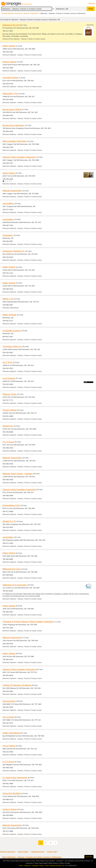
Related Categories (7, 852)
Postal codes (52, 852)
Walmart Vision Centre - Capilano (18, 474)
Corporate (35, 866)
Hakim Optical (9, 46)
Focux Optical (9, 746)
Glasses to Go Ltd (11, 25)
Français (91, 3)
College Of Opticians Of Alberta (17, 685)
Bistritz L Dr (8, 299)
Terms (47, 866)
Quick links (89, 857)
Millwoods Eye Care (11, 569)
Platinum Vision (9, 394)
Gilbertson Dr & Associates (15, 585)
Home (21, 866)
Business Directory (56, 866)
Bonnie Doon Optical (12, 109)
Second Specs (9, 701)
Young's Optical (9, 410)
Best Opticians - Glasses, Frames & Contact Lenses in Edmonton (32, 857)
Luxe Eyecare (9, 378)
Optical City (8, 426)
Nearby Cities (23, 852)
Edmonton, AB (62, 9)
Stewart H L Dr (9, 521)
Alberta (26, 13)
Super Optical (9, 173)
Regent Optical (9, 62)
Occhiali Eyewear (10, 78)
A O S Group (8, 442)
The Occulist (8, 717)
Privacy (42, 866)
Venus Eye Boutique (12, 793)
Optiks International (11, 733)
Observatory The (10, 93)
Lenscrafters (8, 203)
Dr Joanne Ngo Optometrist (15, 778)
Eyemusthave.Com (11, 505)
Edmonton (34, 13)
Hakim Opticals (9, 315)
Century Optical (9, 809)
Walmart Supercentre (12, 191)
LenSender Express (11, 331)
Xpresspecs (8, 235)
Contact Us (27, 866)
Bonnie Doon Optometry (13, 125)
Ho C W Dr (7, 362)
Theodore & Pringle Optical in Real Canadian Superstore (28, 622)
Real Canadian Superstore (14, 141)
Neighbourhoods (37, 852)
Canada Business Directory (12, 13)
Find (91, 9)
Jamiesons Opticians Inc (14, 251)
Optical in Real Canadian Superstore (19, 157)
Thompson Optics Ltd (12, 346)
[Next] (55, 843)
